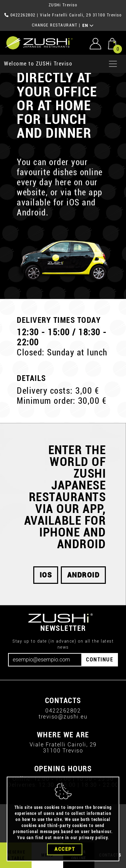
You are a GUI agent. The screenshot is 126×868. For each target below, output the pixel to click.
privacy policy (93, 838)
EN (88, 26)
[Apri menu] (113, 64)
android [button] (83, 575)
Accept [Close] (65, 849)
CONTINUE (100, 660)
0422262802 (23, 15)
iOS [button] (46, 575)
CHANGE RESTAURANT (55, 25)
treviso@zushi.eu (63, 717)
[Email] (45, 660)
